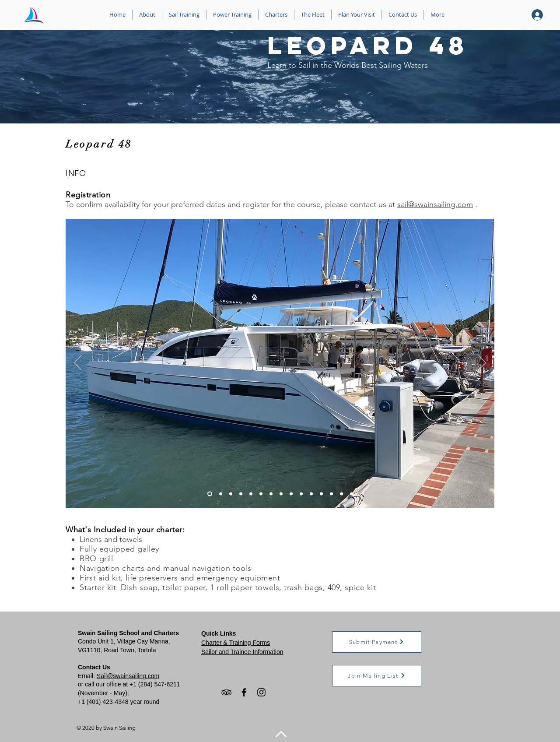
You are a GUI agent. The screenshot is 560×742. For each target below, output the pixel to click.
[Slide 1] (210, 494)
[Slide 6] (261, 494)
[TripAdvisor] (226, 692)
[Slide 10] (301, 494)
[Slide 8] (281, 494)
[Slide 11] (311, 494)
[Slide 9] (291, 494)
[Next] (482, 363)
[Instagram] (261, 692)
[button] (377, 642)
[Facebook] (244, 692)
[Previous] (78, 363)
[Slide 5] (251, 494)
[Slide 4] (241, 494)
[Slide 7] (271, 494)
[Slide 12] (321, 494)
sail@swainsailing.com (435, 204)
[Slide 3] (231, 494)
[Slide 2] (221, 494)
